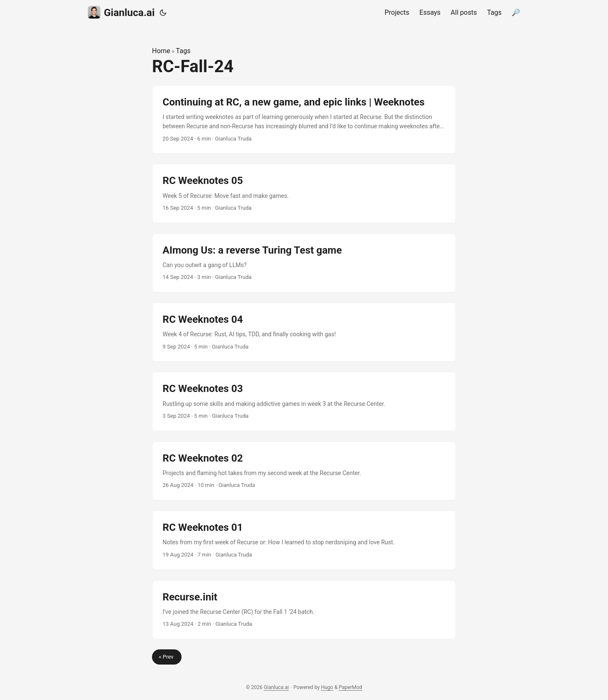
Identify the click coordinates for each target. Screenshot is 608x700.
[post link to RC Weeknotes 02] (304, 471)
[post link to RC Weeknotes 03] (304, 401)
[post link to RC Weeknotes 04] (304, 332)
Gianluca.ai (121, 12)
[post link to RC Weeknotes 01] (304, 540)
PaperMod (350, 687)
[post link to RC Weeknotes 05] (304, 193)
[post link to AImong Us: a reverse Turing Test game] (304, 263)
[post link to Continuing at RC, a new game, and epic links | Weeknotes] (304, 120)
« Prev (167, 657)
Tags (183, 51)
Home (161, 51)
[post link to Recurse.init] (304, 610)
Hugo (327, 687)
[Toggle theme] (163, 13)
